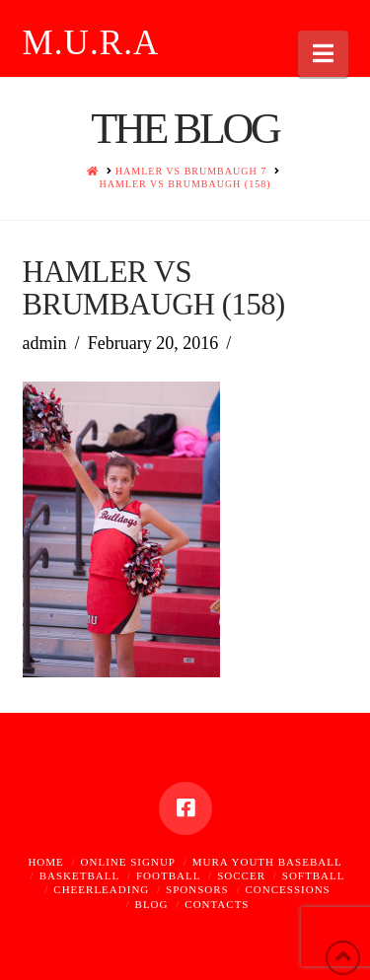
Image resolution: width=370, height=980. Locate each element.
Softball (314, 875)
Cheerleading (101, 889)
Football (168, 875)
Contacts (217, 904)
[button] (323, 54)
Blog (152, 904)
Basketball (80, 875)
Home (45, 862)
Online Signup (128, 862)
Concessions (288, 889)
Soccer (241, 875)
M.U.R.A (91, 43)
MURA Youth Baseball (267, 862)
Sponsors (197, 889)
